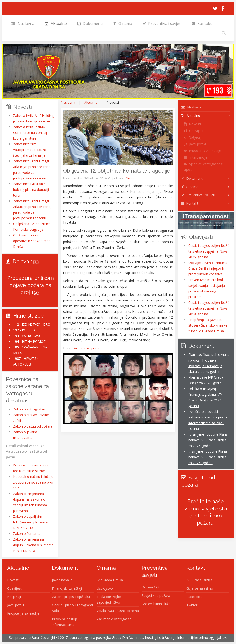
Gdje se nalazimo (200, 588)
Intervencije (195, 157)
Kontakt (202, 24)
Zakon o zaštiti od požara (33, 426)
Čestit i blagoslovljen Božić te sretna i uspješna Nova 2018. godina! (209, 308)
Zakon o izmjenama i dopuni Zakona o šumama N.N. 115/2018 (33, 545)
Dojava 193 (150, 587)
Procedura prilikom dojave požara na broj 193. (30, 285)
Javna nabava (62, 580)
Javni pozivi (195, 144)
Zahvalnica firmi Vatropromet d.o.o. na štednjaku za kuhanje (30, 150)
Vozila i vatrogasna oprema (118, 611)
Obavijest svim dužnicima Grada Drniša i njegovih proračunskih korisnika (208, 268)
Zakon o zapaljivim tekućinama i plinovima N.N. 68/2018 (31, 522)
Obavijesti (194, 131)
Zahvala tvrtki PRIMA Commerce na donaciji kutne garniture (30, 133)
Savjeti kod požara (156, 595)
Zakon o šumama (27, 534)
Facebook (194, 597)
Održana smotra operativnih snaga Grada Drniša (32, 241)
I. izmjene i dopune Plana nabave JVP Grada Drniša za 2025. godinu (208, 457)
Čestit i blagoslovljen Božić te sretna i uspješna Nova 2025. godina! (209, 251)
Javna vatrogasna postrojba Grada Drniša (100, 637)
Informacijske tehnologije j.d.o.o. (202, 637)
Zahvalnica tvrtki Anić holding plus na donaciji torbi (31, 190)
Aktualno (56, 24)
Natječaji (193, 137)
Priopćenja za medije (202, 151)
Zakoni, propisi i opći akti (71, 597)
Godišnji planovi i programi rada (72, 608)
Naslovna (23, 24)
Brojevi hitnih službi (156, 604)
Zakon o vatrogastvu (29, 409)
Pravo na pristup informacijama (65, 622)
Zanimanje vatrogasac (114, 619)
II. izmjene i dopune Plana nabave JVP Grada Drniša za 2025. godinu (208, 440)
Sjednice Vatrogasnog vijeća (203, 167)
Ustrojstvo (105, 588)
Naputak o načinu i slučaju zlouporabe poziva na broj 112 (33, 482)
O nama (123, 24)
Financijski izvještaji (67, 588)
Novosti (131, 178)
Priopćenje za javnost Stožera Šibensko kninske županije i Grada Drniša (208, 325)
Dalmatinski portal (86, 348)
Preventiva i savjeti (162, 24)
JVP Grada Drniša (110, 580)
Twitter (192, 605)
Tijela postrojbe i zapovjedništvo (110, 599)
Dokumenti (90, 24)
